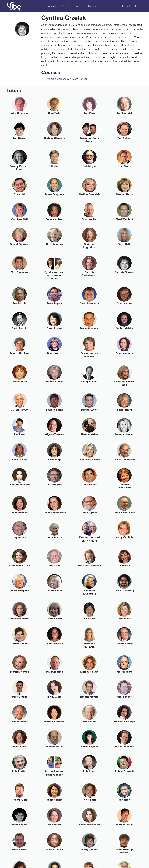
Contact (93, 6)
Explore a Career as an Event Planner (67, 79)
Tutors (79, 6)
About (65, 6)
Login (138, 6)
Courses (51, 6)
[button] (123, 6)
